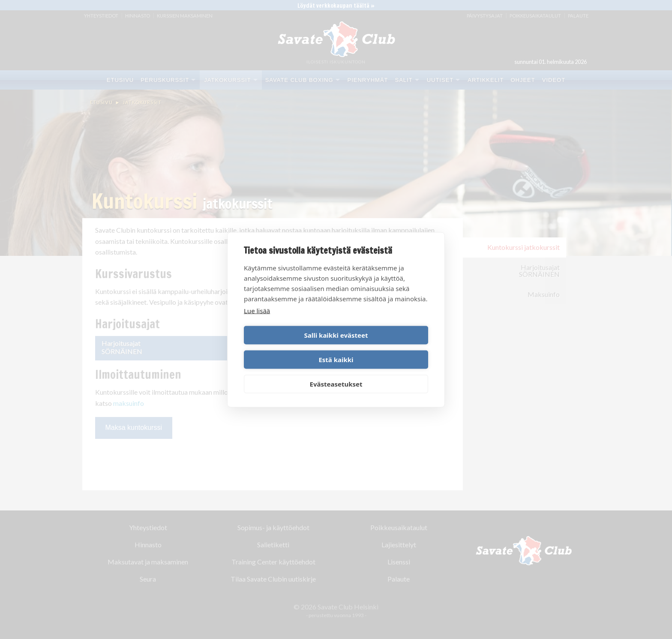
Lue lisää (257, 323)
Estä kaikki (383, 347)
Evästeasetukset (336, 372)
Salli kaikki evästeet (289, 347)
